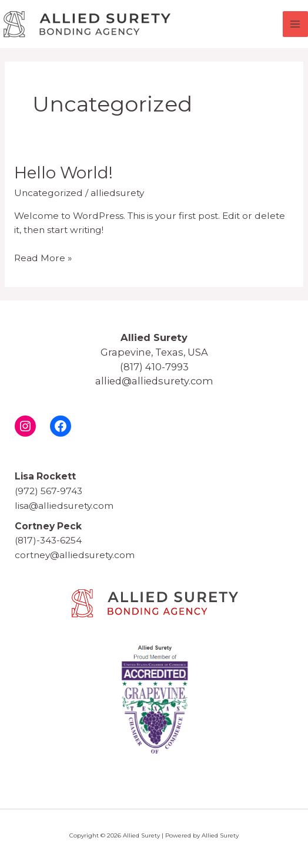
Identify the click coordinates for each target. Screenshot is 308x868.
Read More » (43, 257)
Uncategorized (48, 193)
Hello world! (63, 173)
